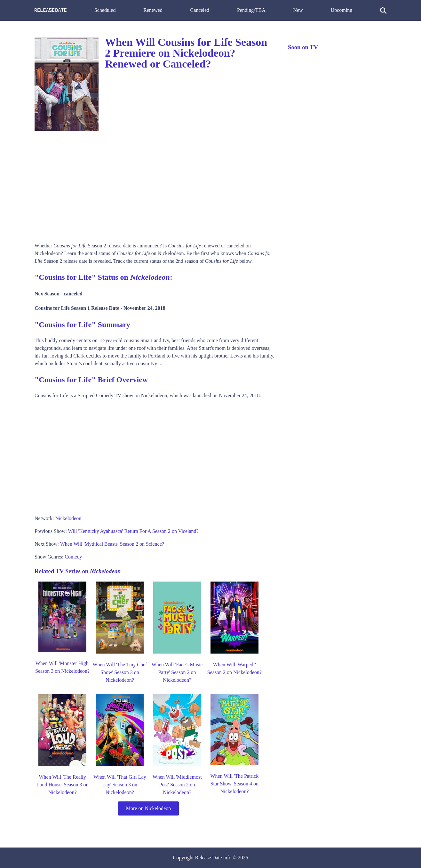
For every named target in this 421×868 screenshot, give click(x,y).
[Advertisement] (155, 184)
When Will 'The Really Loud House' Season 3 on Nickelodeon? (63, 785)
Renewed (153, 10)
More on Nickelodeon (148, 808)
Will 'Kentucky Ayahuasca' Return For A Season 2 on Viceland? (133, 531)
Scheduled (105, 10)
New (298, 10)
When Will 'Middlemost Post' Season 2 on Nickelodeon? (177, 785)
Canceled (200, 10)
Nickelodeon (68, 518)
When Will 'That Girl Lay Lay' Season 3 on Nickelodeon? (120, 785)
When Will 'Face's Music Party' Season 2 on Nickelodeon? (177, 672)
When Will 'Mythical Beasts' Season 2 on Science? (112, 544)
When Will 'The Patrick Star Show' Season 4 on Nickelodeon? (234, 784)
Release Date (209, 858)
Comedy (73, 557)
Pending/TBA (251, 10)
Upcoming (342, 10)
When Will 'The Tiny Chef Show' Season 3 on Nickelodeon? (120, 672)
